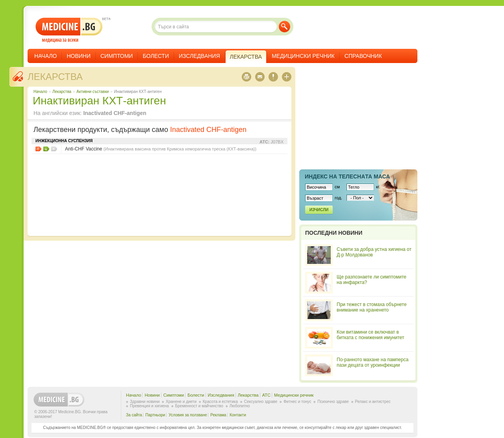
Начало (45, 56)
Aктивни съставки (93, 92)
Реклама (218, 415)
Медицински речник (303, 56)
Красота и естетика (220, 402)
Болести (156, 56)
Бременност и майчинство (199, 406)
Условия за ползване (188, 415)
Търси (284, 27)
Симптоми (117, 56)
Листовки (38, 149)
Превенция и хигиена (149, 406)
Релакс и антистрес (373, 402)
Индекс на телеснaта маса (347, 176)
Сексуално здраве (261, 402)
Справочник (363, 56)
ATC (266, 395)
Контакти (238, 415)
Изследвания (199, 56)
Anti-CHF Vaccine (161, 149)
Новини (79, 56)
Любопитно (240, 406)
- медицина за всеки (69, 30)
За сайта (134, 415)
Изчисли (319, 210)
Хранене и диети (181, 402)
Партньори (155, 415)
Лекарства (55, 77)
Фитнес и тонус (297, 402)
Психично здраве (333, 402)
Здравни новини (145, 402)
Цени (46, 149)
